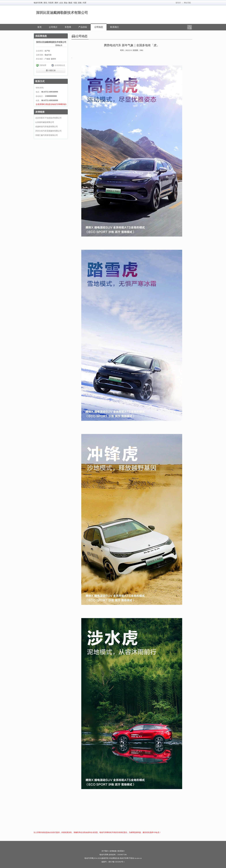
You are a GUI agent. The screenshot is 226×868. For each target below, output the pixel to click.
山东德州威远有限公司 (45, 122)
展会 (66, 3)
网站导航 (187, 3)
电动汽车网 (38, 3)
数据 (70, 3)
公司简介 (53, 27)
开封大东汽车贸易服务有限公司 (48, 131)
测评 (56, 3)
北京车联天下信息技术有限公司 (48, 118)
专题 (75, 3)
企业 (61, 3)
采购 (80, 3)
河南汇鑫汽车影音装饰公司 (47, 135)
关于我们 (105, 851)
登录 (179, 3)
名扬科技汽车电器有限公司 (47, 127)
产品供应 (83, 27)
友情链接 (113, 851)
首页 (39, 27)
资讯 (45, 3)
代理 (84, 3)
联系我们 (114, 27)
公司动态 (99, 27)
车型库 (51, 3)
